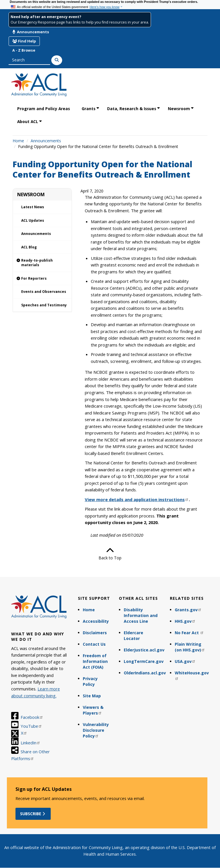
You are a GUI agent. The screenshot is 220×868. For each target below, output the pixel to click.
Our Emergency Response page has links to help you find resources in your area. (80, 22)
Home (18, 141)
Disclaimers (95, 633)
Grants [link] (89, 109)
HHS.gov (185, 621)
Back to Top (110, 554)
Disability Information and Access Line (141, 615)
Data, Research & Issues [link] (132, 109)
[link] (42, 263)
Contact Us (94, 644)
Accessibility (96, 621)
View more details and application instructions (137, 499)
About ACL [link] (28, 121)
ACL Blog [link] (29, 247)
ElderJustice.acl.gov (144, 650)
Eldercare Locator (133, 636)
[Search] (57, 60)
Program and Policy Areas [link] (44, 109)
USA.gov (185, 661)
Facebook (32, 717)
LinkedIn (31, 743)
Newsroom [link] (179, 109)
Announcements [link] (36, 234)
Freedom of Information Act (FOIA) (95, 661)
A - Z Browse (24, 50)
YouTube (31, 726)
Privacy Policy (90, 681)
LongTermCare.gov (144, 661)
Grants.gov (188, 610)
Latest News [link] (33, 207)
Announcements (31, 32)
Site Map (92, 696)
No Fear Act (189, 633)
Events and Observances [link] (44, 292)
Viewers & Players (93, 710)
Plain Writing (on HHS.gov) (190, 647)
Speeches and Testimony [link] (44, 305)
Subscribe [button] (33, 814)
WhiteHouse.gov (192, 675)
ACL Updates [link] (33, 220)
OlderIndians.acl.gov (144, 673)
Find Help (24, 41)
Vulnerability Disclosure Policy (96, 730)
